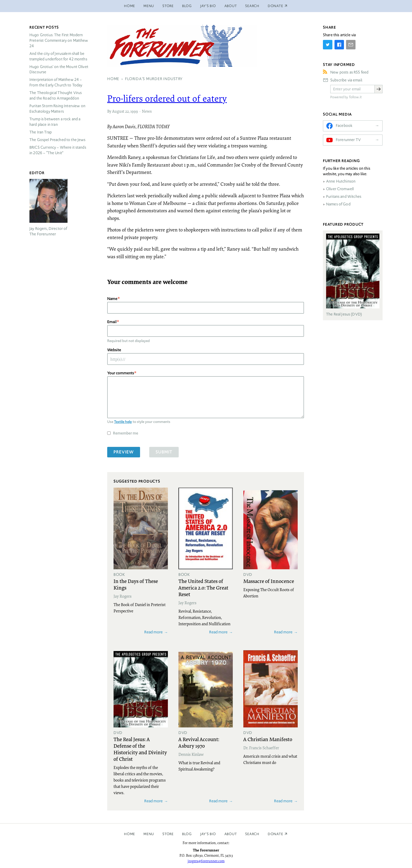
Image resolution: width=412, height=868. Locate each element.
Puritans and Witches (344, 197)
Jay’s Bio (208, 6)
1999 (134, 111)
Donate (275, 834)
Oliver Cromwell (340, 189)
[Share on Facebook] (339, 45)
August (118, 111)
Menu (149, 6)
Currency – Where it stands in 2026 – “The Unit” (58, 150)
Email (112, 322)
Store (168, 6)
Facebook (344, 126)
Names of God (338, 204)
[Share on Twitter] (328, 45)
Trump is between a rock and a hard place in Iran (55, 122)
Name (112, 299)
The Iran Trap (41, 132)
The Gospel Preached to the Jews (58, 140)
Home (130, 6)
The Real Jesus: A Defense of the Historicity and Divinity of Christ (140, 749)
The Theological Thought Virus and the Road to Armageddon (56, 95)
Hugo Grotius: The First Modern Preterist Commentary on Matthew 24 (59, 40)
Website (114, 350)
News (147, 111)
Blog (187, 6)
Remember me (126, 433)
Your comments (121, 373)
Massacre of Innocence (269, 581)
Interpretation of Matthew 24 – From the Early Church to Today (56, 82)
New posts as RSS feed (349, 72)
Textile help (123, 422)
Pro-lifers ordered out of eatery (167, 98)
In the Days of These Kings (136, 584)
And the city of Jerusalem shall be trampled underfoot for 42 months (58, 56)
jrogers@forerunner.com (206, 861)
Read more (153, 632)
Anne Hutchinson (341, 181)
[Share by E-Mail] (351, 45)
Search (252, 6)
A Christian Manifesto (268, 739)
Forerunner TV (348, 140)
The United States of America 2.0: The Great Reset (203, 587)
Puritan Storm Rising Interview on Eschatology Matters (57, 109)
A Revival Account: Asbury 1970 (199, 742)
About (231, 6)
